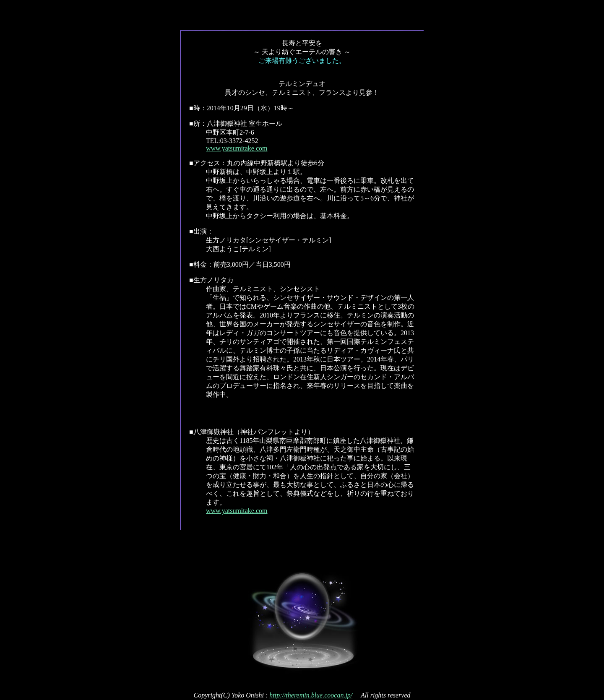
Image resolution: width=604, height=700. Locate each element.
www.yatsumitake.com (237, 148)
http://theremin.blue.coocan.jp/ (311, 695)
